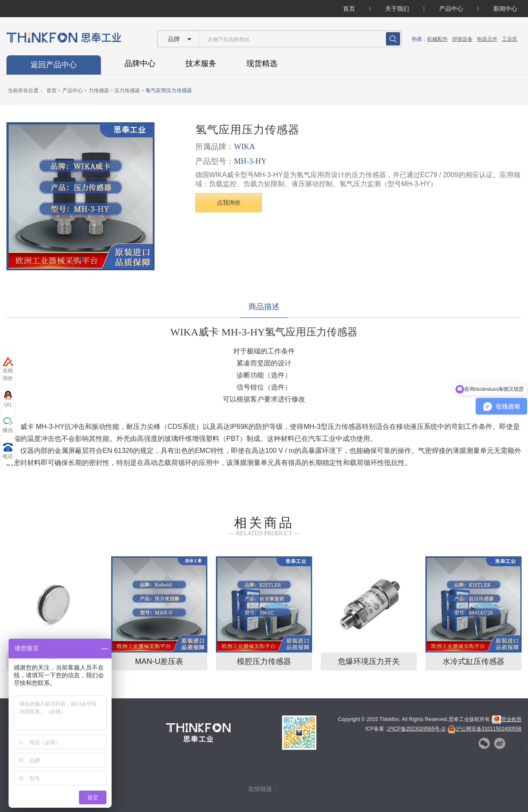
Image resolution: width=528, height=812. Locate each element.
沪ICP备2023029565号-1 (416, 729)
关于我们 (397, 9)
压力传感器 (127, 91)
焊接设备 (462, 39)
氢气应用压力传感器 (169, 91)
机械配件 (437, 39)
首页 (349, 9)
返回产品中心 (54, 65)
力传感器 (99, 91)
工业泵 (510, 39)
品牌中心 (140, 63)
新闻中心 (505, 9)
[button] (81, 259)
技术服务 (201, 63)
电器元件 (487, 39)
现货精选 (262, 63)
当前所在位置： (26, 91)
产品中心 (451, 9)
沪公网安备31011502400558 (484, 729)
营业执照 (507, 719)
